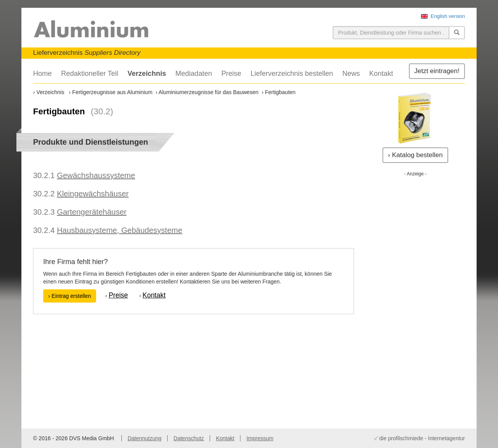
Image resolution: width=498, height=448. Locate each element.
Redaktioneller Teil (90, 73)
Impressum (260, 438)
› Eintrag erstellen (70, 296)
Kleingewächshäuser (93, 194)
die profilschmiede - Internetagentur (422, 438)
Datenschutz (189, 438)
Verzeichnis (147, 73)
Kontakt (381, 73)
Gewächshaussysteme (96, 175)
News (351, 73)
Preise (231, 73)
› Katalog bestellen (415, 155)
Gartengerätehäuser (92, 212)
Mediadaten (194, 73)
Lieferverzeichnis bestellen (292, 73)
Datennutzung (145, 438)
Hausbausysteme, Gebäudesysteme (119, 230)
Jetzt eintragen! (437, 71)
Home (42, 73)
